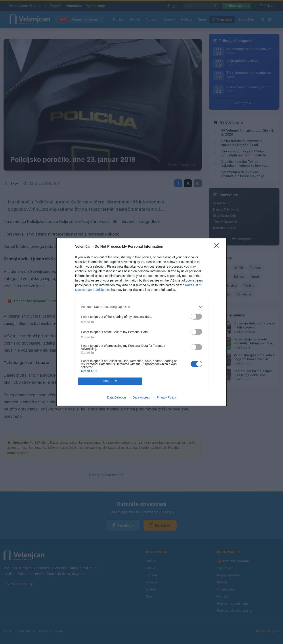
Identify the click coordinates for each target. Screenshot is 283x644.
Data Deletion (116, 398)
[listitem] (141, 306)
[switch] (196, 316)
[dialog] (141, 322)
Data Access (141, 398)
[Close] (218, 246)
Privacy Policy (166, 398)
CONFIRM (111, 381)
